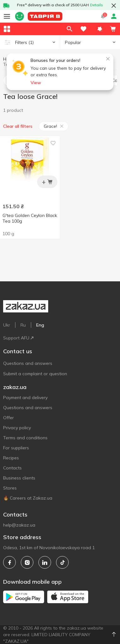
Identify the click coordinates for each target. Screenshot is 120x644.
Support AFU (18, 338)
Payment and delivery (25, 398)
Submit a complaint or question (35, 374)
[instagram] (27, 562)
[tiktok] (62, 562)
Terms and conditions (25, 438)
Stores (10, 488)
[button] (100, 29)
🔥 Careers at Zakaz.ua (28, 498)
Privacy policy (17, 428)
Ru (23, 325)
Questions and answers (28, 363)
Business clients (19, 478)
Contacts (12, 468)
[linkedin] (45, 562)
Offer (9, 418)
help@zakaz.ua (19, 525)
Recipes (11, 458)
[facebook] (9, 562)
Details (97, 5)
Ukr (7, 325)
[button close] (114, 6)
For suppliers (16, 448)
